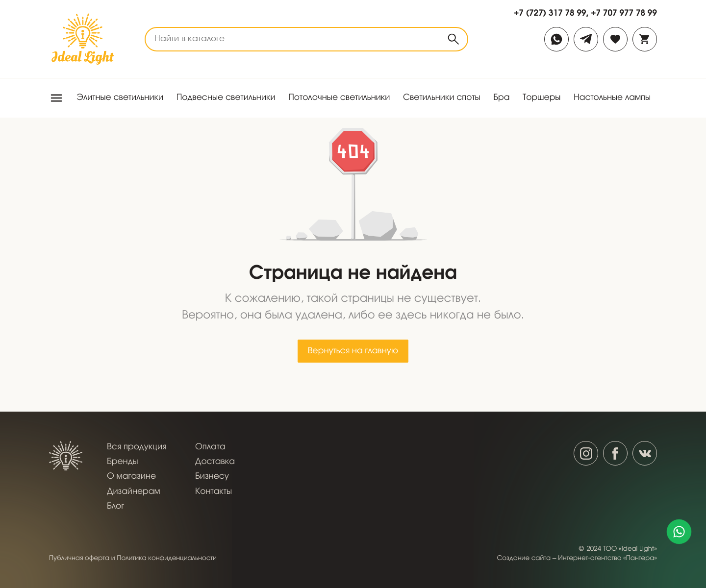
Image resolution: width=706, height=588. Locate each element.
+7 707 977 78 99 (624, 13)
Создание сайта (524, 558)
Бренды (123, 462)
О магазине (131, 477)
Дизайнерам (134, 492)
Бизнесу (212, 477)
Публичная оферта (79, 558)
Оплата (210, 447)
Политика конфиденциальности (167, 558)
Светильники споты (442, 98)
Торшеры (542, 98)
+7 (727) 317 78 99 (550, 13)
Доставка (215, 462)
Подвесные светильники (226, 98)
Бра (501, 98)
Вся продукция (137, 447)
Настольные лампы (612, 98)
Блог (115, 506)
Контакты (214, 492)
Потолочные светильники (339, 98)
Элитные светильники (120, 98)
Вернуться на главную (353, 351)
